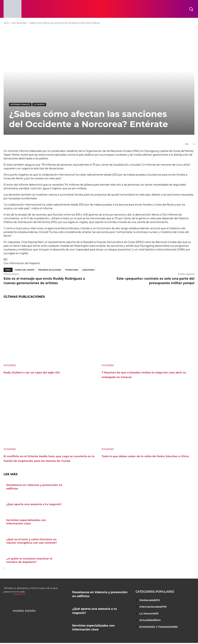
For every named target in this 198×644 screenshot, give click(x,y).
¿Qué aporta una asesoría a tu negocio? (32, 508)
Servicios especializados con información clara (33, 525)
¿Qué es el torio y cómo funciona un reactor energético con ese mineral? (30, 544)
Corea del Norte (25, 270)
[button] (191, 9)
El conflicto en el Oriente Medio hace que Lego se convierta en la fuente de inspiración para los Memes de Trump (50, 461)
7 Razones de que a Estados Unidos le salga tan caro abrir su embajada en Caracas (146, 374)
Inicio (6, 23)
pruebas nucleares (50, 270)
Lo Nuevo (39, 105)
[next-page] (4, 571)
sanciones (88, 270)
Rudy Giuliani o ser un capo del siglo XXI (41, 372)
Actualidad (10, 365)
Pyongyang (72, 270)
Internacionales (19, 23)
